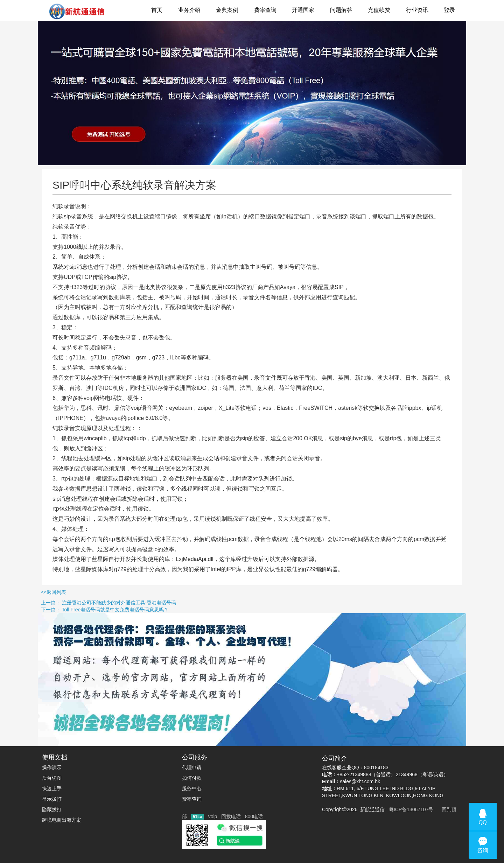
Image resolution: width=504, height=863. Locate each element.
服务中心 (192, 788)
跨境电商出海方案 (62, 820)
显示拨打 (52, 799)
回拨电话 (231, 816)
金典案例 (227, 10)
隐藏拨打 (52, 809)
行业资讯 (417, 10)
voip (213, 816)
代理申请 (192, 767)
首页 (157, 10)
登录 (449, 10)
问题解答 (341, 10)
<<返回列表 (33, 592)
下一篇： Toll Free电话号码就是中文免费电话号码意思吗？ (84, 610)
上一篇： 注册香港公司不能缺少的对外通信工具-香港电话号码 (88, 603)
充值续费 (379, 10)
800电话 (254, 816)
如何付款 (192, 778)
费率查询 (265, 10)
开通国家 (303, 10)
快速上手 (52, 788)
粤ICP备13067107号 (410, 809)
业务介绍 (189, 10)
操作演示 (52, 767)
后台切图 (52, 778)
